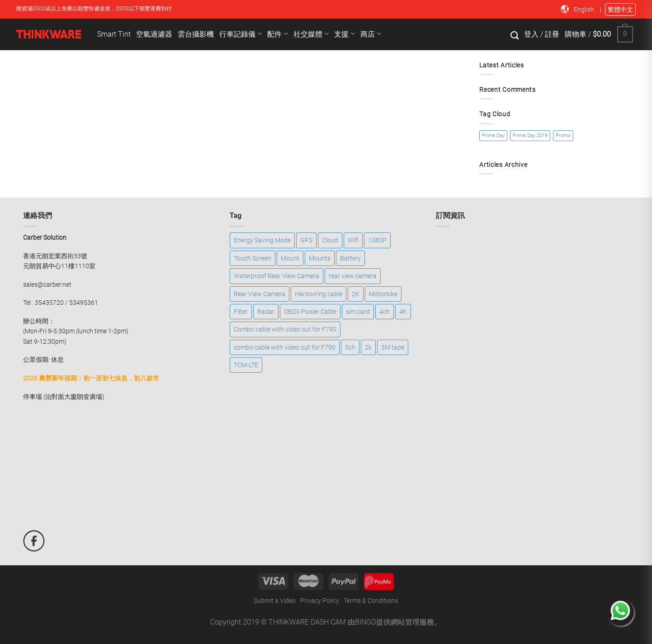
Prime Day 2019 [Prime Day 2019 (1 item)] (530, 135)
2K (356, 294)
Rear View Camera (260, 294)
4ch (385, 312)
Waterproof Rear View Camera (276, 276)
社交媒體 (311, 34)
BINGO (366, 622)
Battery (350, 258)
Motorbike (383, 294)
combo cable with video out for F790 (285, 347)
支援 (345, 34)
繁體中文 (620, 9)
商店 (371, 34)
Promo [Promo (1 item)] (563, 135)
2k (368, 347)
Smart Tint (114, 34)
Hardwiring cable (319, 294)
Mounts (320, 258)
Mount (290, 258)
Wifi (353, 240)
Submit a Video (275, 601)
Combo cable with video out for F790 (285, 329)
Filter (241, 312)
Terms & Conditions (371, 601)
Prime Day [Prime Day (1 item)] (493, 135)
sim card (358, 312)
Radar (266, 312)
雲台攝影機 (196, 34)
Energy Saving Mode (262, 240)
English (585, 9)
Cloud (330, 240)
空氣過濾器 (154, 34)
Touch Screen (253, 258)
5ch (350, 347)
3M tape (393, 347)
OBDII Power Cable (310, 312)
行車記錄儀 (241, 34)
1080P (377, 240)
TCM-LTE (246, 365)
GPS (306, 240)
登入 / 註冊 (542, 34)
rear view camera (353, 276)
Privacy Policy (320, 601)
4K (403, 312)
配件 (278, 34)
